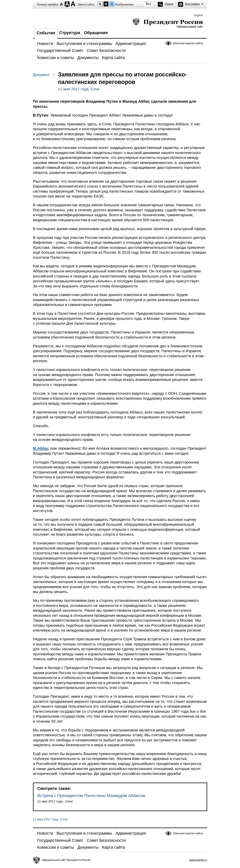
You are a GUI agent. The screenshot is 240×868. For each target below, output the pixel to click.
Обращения (96, 33)
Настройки (192, 4)
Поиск (169, 4)
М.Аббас (41, 448)
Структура (70, 33)
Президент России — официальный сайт (168, 23)
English (199, 15)
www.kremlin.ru (198, 860)
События (46, 33)
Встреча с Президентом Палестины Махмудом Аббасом (91, 796)
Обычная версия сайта (188, 43)
